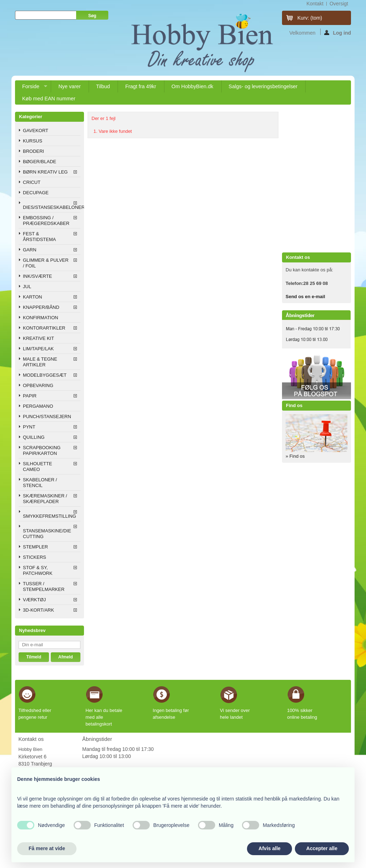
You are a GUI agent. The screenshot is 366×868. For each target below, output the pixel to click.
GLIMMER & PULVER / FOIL (46, 263)
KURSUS (33, 141)
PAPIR (30, 396)
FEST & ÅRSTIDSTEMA (39, 237)
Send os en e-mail (305, 297)
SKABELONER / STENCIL (40, 483)
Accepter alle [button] (322, 848)
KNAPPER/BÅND (41, 307)
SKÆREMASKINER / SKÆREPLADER (45, 499)
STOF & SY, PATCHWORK (38, 570)
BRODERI (33, 151)
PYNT (29, 427)
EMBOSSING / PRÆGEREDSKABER (46, 220)
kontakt (315, 4)
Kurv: (310, 18)
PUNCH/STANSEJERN (47, 417)
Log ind (338, 32)
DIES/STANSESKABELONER (52, 207)
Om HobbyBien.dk (192, 86)
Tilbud (103, 86)
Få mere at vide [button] (47, 848)
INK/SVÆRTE (37, 276)
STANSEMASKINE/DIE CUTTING (47, 534)
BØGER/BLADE (39, 162)
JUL (27, 287)
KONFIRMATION (41, 318)
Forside (31, 88)
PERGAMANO (38, 406)
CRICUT (32, 182)
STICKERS (34, 557)
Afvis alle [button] (269, 848)
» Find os (295, 456)
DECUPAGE (36, 193)
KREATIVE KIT (38, 338)
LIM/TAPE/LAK (38, 349)
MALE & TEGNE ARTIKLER (40, 362)
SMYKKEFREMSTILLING (50, 516)
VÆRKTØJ (34, 600)
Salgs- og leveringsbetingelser (263, 86)
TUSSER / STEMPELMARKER (44, 586)
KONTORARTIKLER (44, 328)
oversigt (339, 4)
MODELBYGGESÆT (45, 375)
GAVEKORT (36, 131)
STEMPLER (35, 547)
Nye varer (69, 86)
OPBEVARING (38, 385)
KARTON (33, 297)
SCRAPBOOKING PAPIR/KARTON (42, 450)
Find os (294, 405)
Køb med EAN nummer (49, 99)
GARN (30, 250)
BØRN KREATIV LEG (45, 172)
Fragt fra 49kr (140, 86)
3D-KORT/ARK (38, 610)
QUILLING (34, 437)
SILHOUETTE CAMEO (38, 466)
